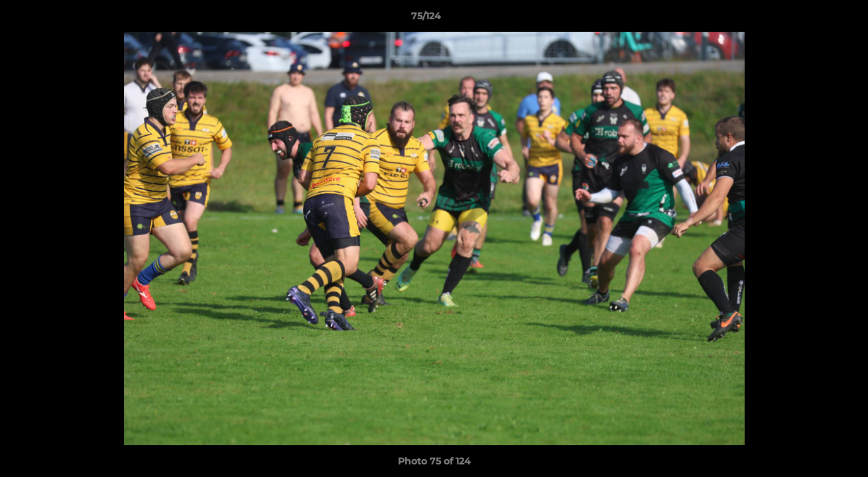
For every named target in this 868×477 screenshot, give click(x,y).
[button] (812, 19)
